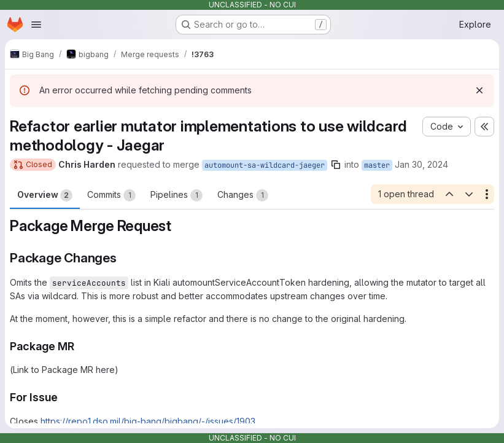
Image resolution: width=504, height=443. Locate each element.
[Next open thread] (469, 194)
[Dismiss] (479, 90)
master (377, 165)
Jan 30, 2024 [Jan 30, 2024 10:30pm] (421, 164)
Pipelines (176, 195)
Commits (111, 195)
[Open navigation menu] (36, 25)
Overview (45, 195)
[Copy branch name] (336, 165)
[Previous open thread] (449, 194)
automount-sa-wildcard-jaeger (265, 165)
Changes (243, 195)
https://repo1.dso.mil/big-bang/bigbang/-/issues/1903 (148, 421)
